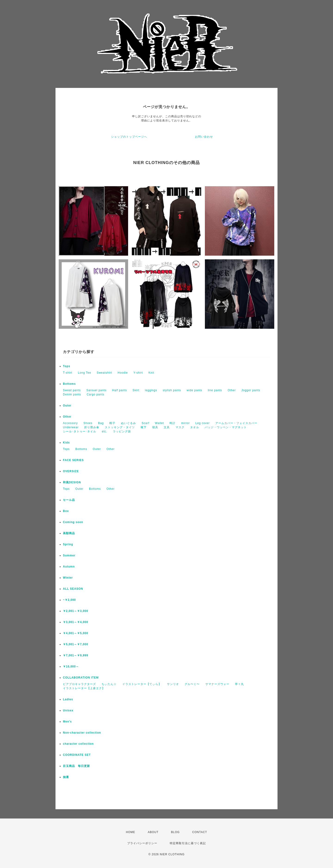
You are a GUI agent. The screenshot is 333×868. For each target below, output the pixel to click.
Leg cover (203, 423)
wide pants (194, 390)
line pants (215, 390)
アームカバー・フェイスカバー (236, 423)
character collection (78, 744)
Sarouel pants (96, 390)
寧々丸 (239, 684)
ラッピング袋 (122, 431)
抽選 (66, 777)
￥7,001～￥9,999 (76, 655)
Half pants (120, 390)
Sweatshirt (104, 373)
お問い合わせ (204, 137)
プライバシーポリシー (142, 843)
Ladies (68, 699)
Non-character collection (82, 733)
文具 (167, 427)
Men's (67, 722)
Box (66, 511)
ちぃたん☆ (109, 684)
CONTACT (200, 832)
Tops (67, 366)
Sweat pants (72, 390)
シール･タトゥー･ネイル (80, 431)
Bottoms (69, 384)
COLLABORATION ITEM (81, 678)
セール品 (69, 500)
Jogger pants (251, 390)
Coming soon (73, 522)
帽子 (112, 423)
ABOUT (153, 832)
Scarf (145, 423)
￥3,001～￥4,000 (76, 622)
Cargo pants (96, 394)
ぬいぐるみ (128, 423)
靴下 (144, 427)
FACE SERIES (73, 460)
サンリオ (173, 684)
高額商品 (69, 533)
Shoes (88, 423)
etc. (104, 431)
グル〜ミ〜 (192, 684)
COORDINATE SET (77, 755)
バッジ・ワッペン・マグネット (226, 427)
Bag (101, 423)
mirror (185, 423)
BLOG (175, 832)
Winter (68, 578)
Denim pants (72, 394)
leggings (151, 390)
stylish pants (172, 390)
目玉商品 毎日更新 (76, 766)
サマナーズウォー (217, 684)
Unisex (68, 710)
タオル (195, 427)
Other (232, 390)
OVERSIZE (71, 471)
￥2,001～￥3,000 (76, 611)
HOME (131, 832)
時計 (173, 423)
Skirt (136, 390)
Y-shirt (138, 373)
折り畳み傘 (92, 427)
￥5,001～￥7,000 (76, 644)
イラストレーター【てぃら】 (142, 684)
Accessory (70, 423)
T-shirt (68, 373)
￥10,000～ (71, 666)
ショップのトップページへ (129, 137)
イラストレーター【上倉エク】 (84, 688)
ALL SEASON (73, 589)
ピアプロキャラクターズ (79, 684)
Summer (69, 555)
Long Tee (85, 373)
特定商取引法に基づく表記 (188, 843)
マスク (180, 427)
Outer (67, 406)
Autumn (69, 567)
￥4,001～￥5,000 (76, 633)
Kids (66, 443)
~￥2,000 (69, 600)
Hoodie (123, 373)
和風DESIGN (72, 482)
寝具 (155, 427)
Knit (151, 373)
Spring (68, 544)
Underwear (71, 427)
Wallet (159, 423)
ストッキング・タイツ (120, 427)
